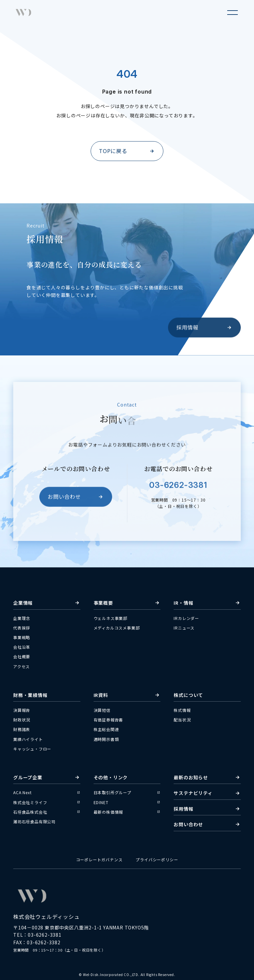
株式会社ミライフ (47, 802)
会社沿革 (22, 647)
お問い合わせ (76, 499)
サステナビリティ (207, 793)
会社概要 (22, 656)
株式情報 (182, 710)
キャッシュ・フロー (32, 749)
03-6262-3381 (178, 488)
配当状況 (182, 720)
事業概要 (127, 603)
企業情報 (47, 603)
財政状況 (22, 720)
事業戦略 (22, 637)
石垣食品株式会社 (47, 812)
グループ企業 (47, 777)
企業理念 (22, 618)
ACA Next (47, 792)
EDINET (127, 802)
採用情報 (204, 329)
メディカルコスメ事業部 (117, 628)
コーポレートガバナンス (99, 859)
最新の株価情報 (127, 812)
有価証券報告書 (108, 720)
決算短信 (102, 710)
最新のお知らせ (207, 777)
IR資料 (127, 695)
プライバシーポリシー (157, 859)
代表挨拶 (22, 628)
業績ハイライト (28, 739)
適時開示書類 (106, 739)
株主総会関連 (106, 729)
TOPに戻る (127, 151)
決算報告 (22, 710)
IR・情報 (207, 603)
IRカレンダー (186, 618)
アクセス (21, 666)
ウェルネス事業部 (110, 618)
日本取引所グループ (127, 792)
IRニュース (184, 628)
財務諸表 (22, 729)
